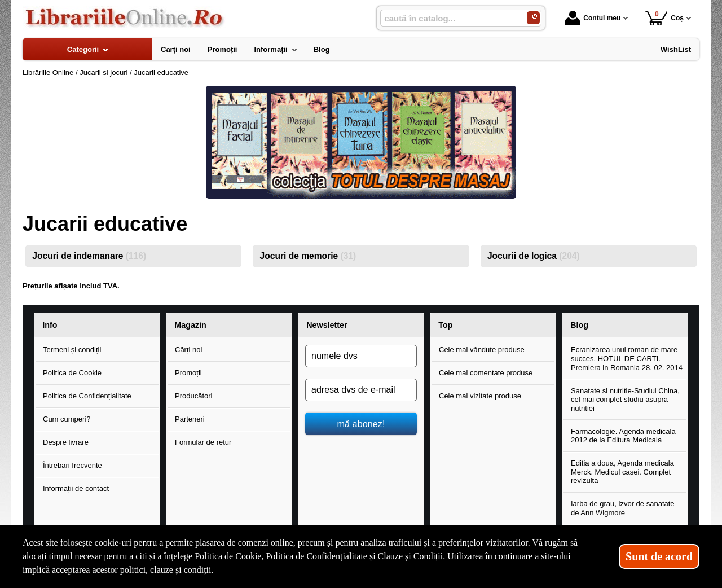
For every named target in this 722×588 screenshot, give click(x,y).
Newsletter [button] (327, 325)
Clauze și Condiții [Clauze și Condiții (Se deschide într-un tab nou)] (411, 556)
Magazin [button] (190, 325)
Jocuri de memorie (308, 256)
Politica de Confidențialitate (87, 396)
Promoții (188, 373)
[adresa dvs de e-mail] (361, 390)
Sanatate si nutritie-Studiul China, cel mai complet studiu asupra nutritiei (625, 400)
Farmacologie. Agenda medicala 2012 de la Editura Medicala (623, 436)
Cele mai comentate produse (486, 373)
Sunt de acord (659, 556)
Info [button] (50, 325)
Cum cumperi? (67, 419)
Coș (664, 18)
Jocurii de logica (534, 256)
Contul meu (593, 18)
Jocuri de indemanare (89, 256)
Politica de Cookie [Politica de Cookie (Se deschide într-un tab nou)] (228, 556)
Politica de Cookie (72, 373)
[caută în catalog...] (449, 18)
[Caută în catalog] (533, 18)
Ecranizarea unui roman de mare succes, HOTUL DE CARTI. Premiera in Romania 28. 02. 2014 (627, 358)
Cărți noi (188, 350)
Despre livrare (66, 442)
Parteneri (190, 419)
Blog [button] (579, 325)
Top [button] (445, 325)
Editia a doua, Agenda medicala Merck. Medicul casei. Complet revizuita (622, 472)
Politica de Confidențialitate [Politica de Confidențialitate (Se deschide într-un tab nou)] (316, 556)
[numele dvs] (361, 356)
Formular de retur (203, 442)
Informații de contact (76, 488)
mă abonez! (361, 424)
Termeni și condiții (72, 350)
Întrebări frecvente (72, 465)
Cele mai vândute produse (482, 350)
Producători (193, 396)
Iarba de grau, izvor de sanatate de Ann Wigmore (623, 508)
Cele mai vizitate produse (480, 396)
